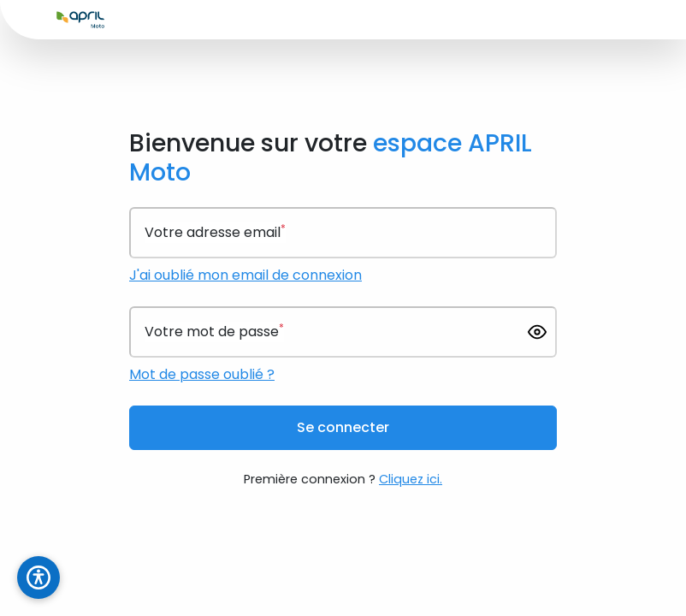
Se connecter (343, 427)
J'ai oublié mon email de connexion (245, 275)
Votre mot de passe (214, 332)
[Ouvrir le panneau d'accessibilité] (38, 577)
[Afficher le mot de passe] (537, 332)
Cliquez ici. (411, 479)
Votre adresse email (215, 232)
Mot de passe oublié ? (202, 374)
